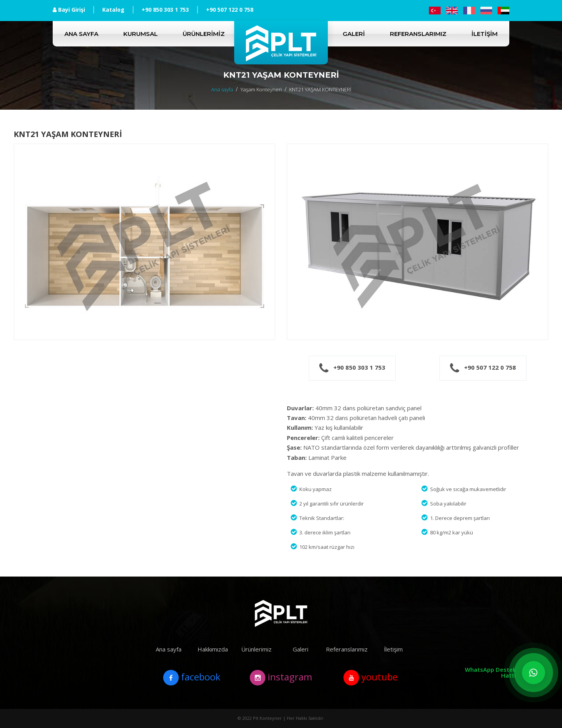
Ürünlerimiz (204, 34)
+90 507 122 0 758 (230, 10)
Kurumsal (140, 34)
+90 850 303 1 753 (165, 10)
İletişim (485, 34)
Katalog (113, 10)
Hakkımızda (213, 649)
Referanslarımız (418, 34)
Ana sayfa (81, 34)
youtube (371, 678)
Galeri (354, 34)
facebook (192, 678)
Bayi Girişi (69, 10)
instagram (281, 678)
